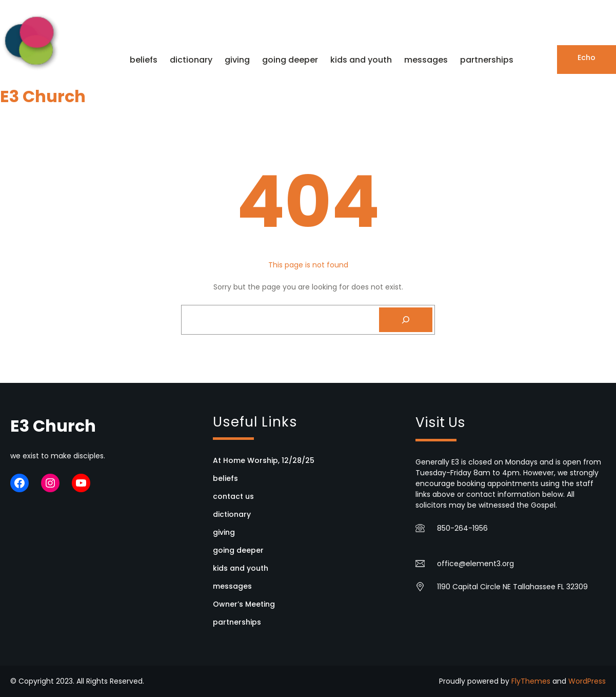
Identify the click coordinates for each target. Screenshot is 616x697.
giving (224, 532)
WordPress (587, 681)
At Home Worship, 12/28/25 (264, 460)
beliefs (225, 478)
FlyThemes (531, 681)
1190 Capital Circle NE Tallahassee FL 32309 (512, 587)
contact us (233, 496)
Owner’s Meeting (244, 604)
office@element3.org (475, 564)
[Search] (406, 320)
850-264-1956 (462, 528)
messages (232, 586)
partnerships (237, 622)
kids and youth (241, 568)
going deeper (238, 550)
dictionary (232, 514)
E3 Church (43, 96)
